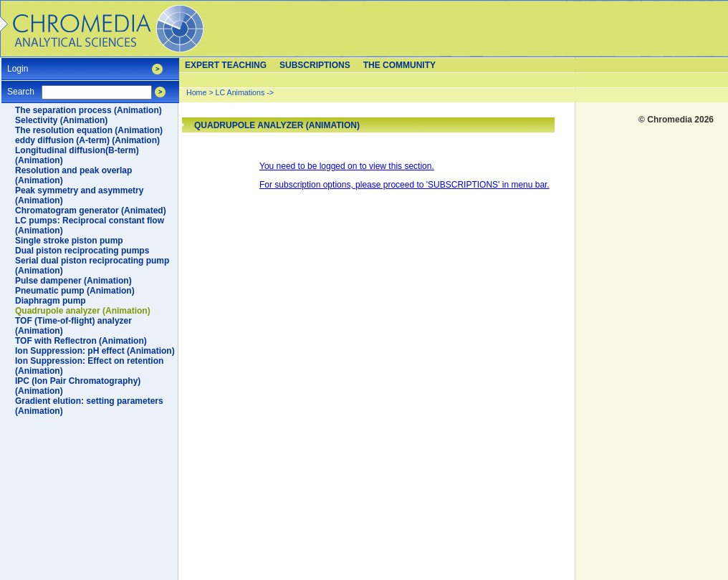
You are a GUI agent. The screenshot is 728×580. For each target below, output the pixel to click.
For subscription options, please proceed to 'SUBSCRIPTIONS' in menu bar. (404, 185)
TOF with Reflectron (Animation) (81, 341)
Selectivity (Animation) (61, 120)
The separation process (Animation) (88, 110)
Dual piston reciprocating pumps (82, 251)
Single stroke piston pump (69, 241)
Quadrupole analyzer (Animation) (83, 311)
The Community (399, 65)
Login (18, 64)
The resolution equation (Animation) (89, 130)
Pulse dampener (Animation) (73, 281)
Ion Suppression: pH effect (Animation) (95, 351)
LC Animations (240, 92)
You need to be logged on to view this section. (347, 166)
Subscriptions (315, 65)
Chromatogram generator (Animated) (91, 211)
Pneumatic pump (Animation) (75, 291)
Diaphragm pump (51, 301)
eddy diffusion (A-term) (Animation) (87, 140)
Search (21, 87)
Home (196, 92)
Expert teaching (226, 65)
